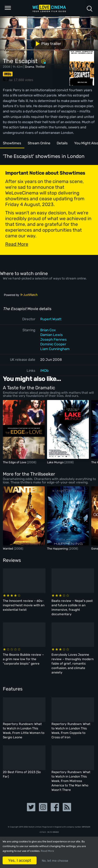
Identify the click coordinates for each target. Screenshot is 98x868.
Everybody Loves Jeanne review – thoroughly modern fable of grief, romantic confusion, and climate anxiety (73, 664)
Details (62, 143)
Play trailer (46, 44)
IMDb (44, 370)
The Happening (58, 549)
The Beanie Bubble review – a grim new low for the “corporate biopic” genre (23, 659)
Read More (47, 851)
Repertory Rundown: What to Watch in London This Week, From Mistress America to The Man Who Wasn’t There (71, 781)
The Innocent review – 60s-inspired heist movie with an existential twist (24, 605)
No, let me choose (55, 861)
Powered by (21, 295)
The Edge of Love (15, 462)
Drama (30, 67)
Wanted (8, 549)
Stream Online (39, 143)
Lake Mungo (56, 462)
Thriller (40, 67)
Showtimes (12, 143)
